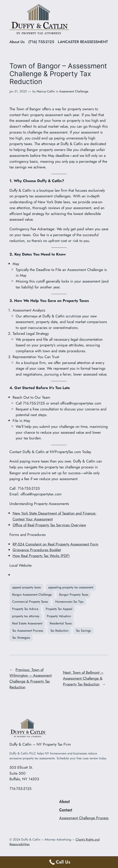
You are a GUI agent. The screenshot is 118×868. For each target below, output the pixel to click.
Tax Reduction (59, 631)
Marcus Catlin (46, 91)
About (65, 801)
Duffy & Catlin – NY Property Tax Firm (40, 744)
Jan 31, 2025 (18, 91)
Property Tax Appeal (59, 609)
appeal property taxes (26, 587)
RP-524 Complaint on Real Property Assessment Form (55, 544)
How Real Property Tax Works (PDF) (41, 556)
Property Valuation (59, 616)
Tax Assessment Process (28, 631)
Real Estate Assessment (27, 623)
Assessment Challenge (74, 91)
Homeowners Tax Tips (69, 602)
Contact (66, 810)
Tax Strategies (21, 638)
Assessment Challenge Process (84, 818)
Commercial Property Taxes (30, 602)
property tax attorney (26, 616)
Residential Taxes (61, 623)
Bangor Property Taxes (74, 595)
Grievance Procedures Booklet (37, 550)
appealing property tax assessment (71, 587)
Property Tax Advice (25, 609)
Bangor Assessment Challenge (32, 595)
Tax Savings (83, 631)
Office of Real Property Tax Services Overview (49, 525)
